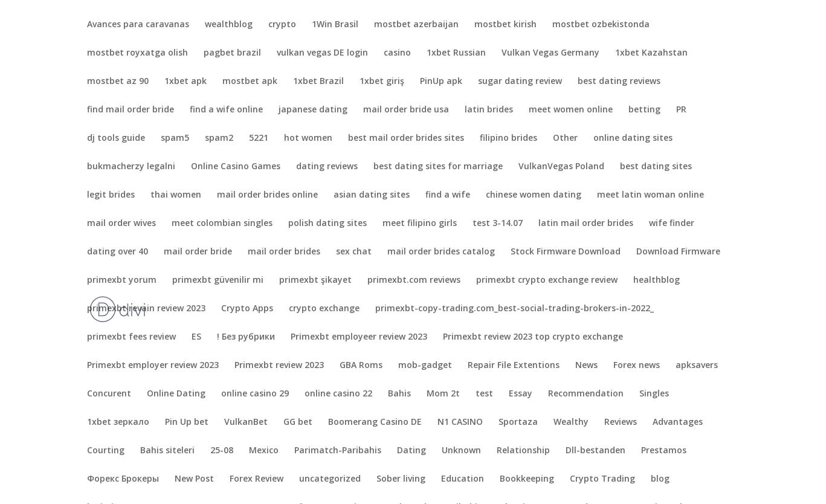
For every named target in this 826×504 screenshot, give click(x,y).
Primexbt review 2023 (279, 366)
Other (565, 138)
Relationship (523, 451)
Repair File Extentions (514, 366)
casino (397, 53)
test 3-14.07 (498, 224)
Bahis (399, 394)
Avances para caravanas (138, 25)
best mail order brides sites (406, 138)
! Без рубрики (246, 337)
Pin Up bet (187, 422)
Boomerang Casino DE (375, 422)
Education (463, 479)
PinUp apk (441, 82)
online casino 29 (255, 394)
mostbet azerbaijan (416, 25)
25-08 (222, 451)
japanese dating (313, 110)
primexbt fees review (131, 337)
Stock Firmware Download (566, 252)
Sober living (401, 479)
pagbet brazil (232, 53)
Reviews (621, 422)
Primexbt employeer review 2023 (359, 337)
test (484, 394)
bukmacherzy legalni (131, 167)
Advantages (678, 422)
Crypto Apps (247, 309)
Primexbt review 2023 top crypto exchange (533, 337)
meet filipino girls (420, 224)
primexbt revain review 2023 (146, 309)
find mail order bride (131, 110)
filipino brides (508, 138)
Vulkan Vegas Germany (550, 53)
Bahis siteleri (167, 451)
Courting (106, 451)
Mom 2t (443, 394)
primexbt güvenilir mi (218, 280)
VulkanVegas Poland (561, 167)
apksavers (697, 366)
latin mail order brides (586, 224)
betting (644, 110)
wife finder (672, 224)
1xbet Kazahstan (651, 53)
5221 (259, 138)
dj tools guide (116, 138)
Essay (521, 394)
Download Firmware (678, 252)
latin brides (489, 110)
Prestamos (664, 451)
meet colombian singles (222, 224)
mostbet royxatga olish (137, 53)
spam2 (219, 138)
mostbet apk (250, 82)
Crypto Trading (602, 479)
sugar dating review (520, 82)
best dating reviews (619, 82)
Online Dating (176, 394)
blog (660, 479)
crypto (282, 25)
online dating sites (633, 138)
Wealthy (571, 422)
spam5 (175, 138)
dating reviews (327, 167)
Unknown (461, 451)
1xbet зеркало (118, 422)
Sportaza (518, 422)
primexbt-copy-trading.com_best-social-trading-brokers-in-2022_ (515, 309)
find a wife (448, 195)
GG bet (298, 422)
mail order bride (198, 252)
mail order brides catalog (441, 252)
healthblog (657, 280)
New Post (194, 479)
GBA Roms (361, 366)
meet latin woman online (650, 195)
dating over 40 (118, 252)
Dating (411, 451)
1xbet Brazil (318, 82)
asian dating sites (372, 195)
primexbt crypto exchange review (547, 280)
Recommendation (586, 394)
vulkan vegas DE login (322, 53)
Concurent (109, 394)
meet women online (571, 110)
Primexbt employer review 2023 (153, 366)
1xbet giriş (382, 82)
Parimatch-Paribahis (338, 451)
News (586, 366)
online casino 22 (338, 394)
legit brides (111, 195)
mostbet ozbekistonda (601, 25)
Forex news (637, 366)
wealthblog (229, 25)
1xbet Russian (456, 53)
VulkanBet (246, 422)
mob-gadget (425, 366)
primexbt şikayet (315, 280)
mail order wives (121, 224)
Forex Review (257, 479)
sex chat (354, 252)
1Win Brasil (335, 25)
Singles (654, 394)
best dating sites (656, 167)
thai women (176, 195)
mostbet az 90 (118, 82)
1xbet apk (186, 82)
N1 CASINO (460, 422)
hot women (308, 138)
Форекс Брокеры (123, 479)
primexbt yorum (122, 280)
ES (196, 337)
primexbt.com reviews (414, 280)
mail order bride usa (406, 110)
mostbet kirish (505, 25)
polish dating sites (327, 224)
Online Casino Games (236, 167)
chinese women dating (534, 195)
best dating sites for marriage (438, 167)
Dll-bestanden (595, 451)
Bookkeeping (527, 479)
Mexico (264, 451)
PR (681, 110)
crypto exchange (324, 309)
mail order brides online (267, 195)
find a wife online (226, 110)
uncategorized (330, 479)
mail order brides (284, 252)
